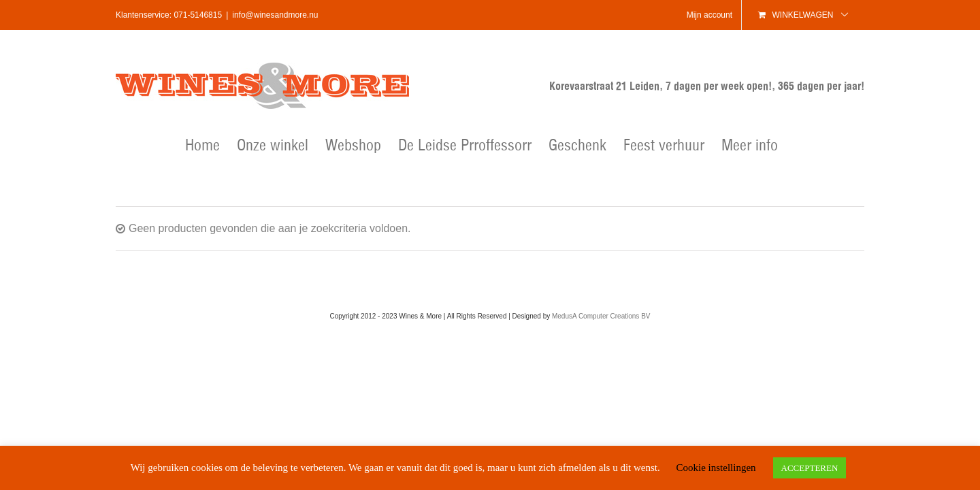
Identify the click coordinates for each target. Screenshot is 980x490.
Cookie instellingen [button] (716, 468)
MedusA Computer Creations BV (601, 316)
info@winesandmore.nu (275, 15)
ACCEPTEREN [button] (810, 468)
